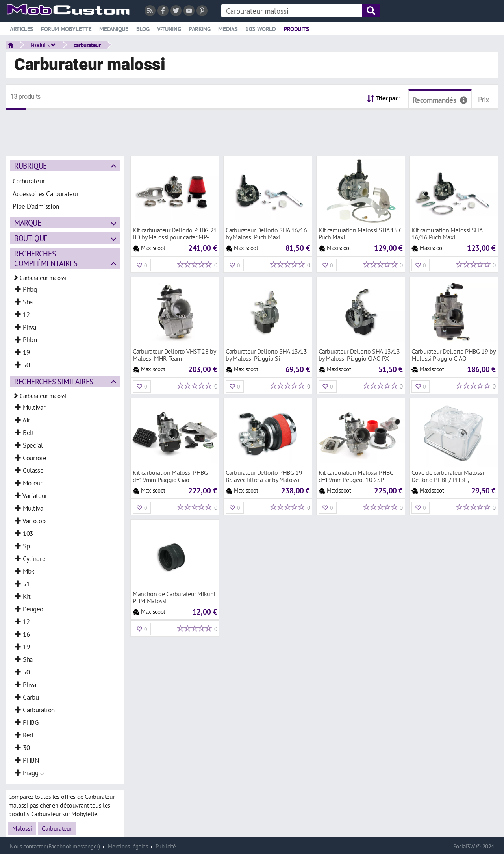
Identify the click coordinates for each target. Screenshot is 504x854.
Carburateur (57, 828)
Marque (28, 223)
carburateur (87, 45)
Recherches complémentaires (46, 258)
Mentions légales (128, 846)
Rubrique (31, 166)
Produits (296, 29)
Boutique (31, 238)
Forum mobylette (66, 29)
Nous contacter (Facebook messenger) (55, 846)
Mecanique (114, 29)
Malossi (22, 828)
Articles (21, 29)
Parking (199, 29)
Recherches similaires (54, 381)
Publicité (166, 846)
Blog (143, 29)
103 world (261, 29)
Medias (228, 29)
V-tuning (169, 29)
